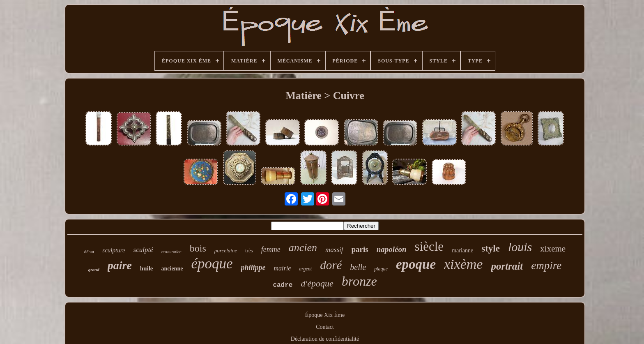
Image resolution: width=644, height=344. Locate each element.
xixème (463, 264)
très (249, 250)
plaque (381, 269)
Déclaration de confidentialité (325, 339)
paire (120, 265)
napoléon (392, 249)
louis (520, 247)
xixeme (553, 249)
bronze (359, 281)
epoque (416, 264)
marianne (462, 250)
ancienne (172, 269)
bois (198, 248)
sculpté (143, 250)
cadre (283, 285)
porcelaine (226, 250)
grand (94, 270)
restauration (171, 252)
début (89, 252)
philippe (253, 268)
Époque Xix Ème (325, 315)
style (491, 248)
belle (358, 267)
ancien (303, 248)
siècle (429, 246)
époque (212, 264)
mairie (282, 268)
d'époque (317, 283)
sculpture (114, 250)
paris (360, 249)
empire (546, 266)
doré (331, 265)
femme (271, 249)
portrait (507, 266)
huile (147, 268)
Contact (325, 327)
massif (334, 250)
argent (305, 269)
